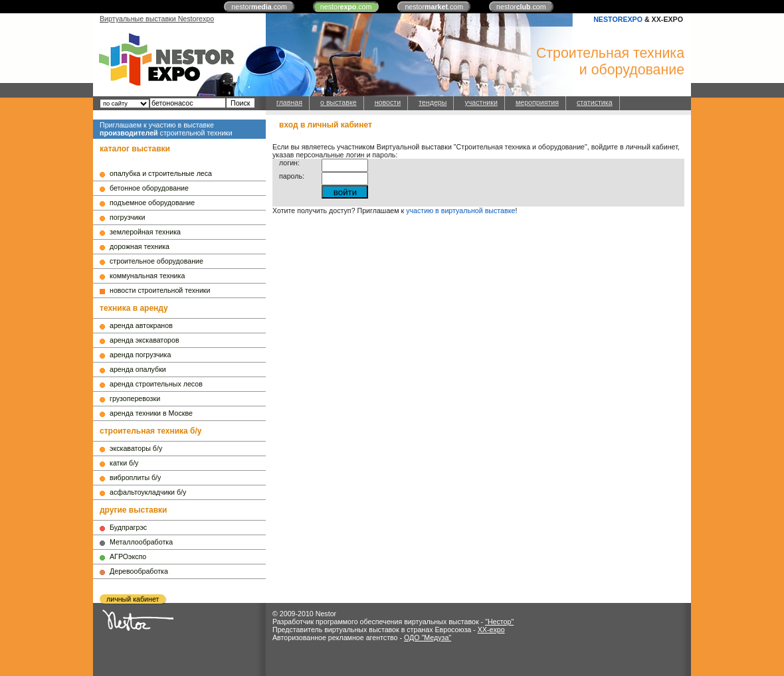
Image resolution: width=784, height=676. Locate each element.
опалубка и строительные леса (161, 173)
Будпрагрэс (128, 527)
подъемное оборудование (152, 203)
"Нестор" (499, 622)
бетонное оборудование (149, 188)
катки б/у (124, 463)
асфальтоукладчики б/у (148, 492)
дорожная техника (140, 246)
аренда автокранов (141, 325)
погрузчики (127, 217)
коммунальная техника (147, 276)
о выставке (339, 102)
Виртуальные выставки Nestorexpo (157, 19)
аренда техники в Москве (151, 413)
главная (289, 102)
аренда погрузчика (140, 355)
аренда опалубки (138, 369)
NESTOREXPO (618, 19)
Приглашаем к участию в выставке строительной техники (166, 129)
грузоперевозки (135, 398)
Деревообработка (139, 571)
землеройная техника (145, 232)
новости (388, 102)
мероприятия (537, 102)
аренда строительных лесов (156, 384)
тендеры (433, 102)
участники (481, 102)
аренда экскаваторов (145, 340)
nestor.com (259, 7)
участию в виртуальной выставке (460, 211)
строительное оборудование (156, 261)
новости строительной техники (160, 290)
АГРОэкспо (128, 556)
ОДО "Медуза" (428, 637)
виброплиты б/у (135, 477)
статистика (595, 102)
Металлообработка (141, 542)
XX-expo (491, 630)
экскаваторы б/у (136, 448)
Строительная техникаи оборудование (610, 61)
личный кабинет (133, 599)
